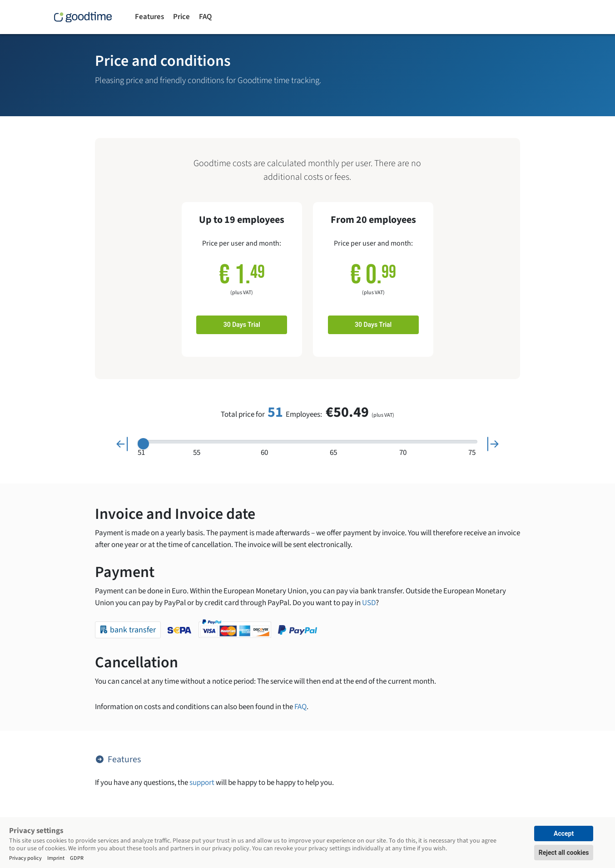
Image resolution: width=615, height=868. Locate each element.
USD (369, 603)
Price (181, 17)
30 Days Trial (242, 325)
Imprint (56, 858)
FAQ (205, 17)
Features (149, 17)
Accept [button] (564, 833)
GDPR (77, 858)
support (202, 783)
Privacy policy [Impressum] (25, 858)
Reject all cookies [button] (564, 853)
